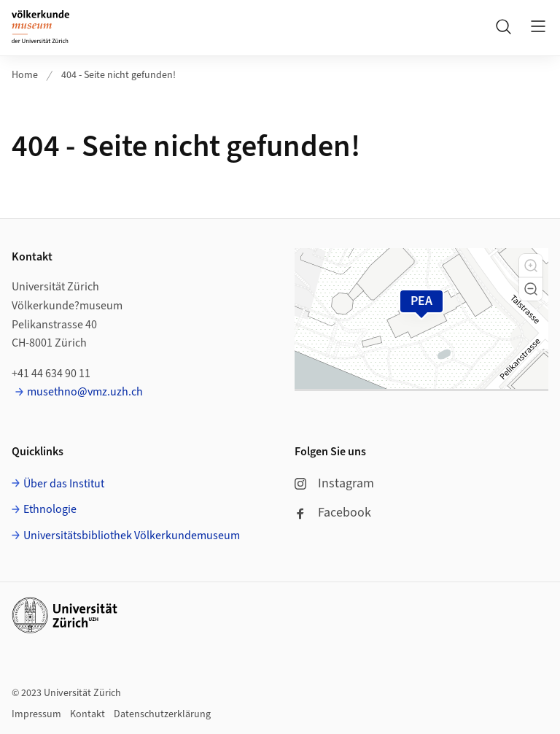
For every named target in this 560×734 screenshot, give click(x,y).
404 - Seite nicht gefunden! (118, 75)
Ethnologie (50, 509)
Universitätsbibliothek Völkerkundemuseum (132, 536)
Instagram (334, 483)
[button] (531, 266)
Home (25, 75)
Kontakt (87, 714)
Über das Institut (64, 484)
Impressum (36, 714)
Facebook (333, 513)
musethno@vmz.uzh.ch (85, 392)
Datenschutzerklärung (162, 714)
